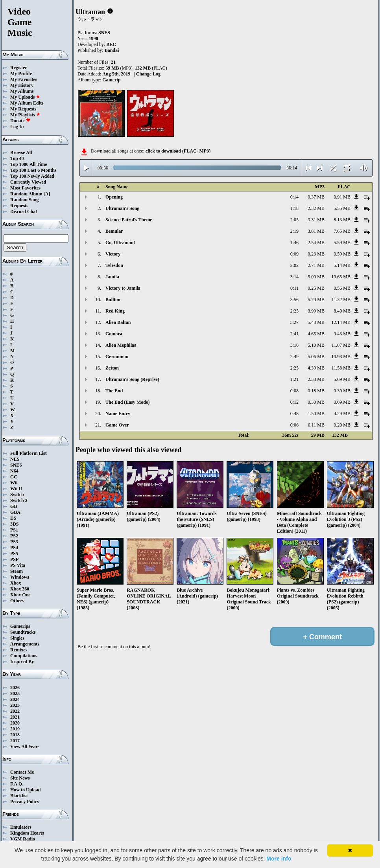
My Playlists (25, 115)
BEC (111, 44)
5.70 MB (316, 300)
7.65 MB (342, 231)
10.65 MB (341, 277)
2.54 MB (316, 243)
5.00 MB (316, 277)
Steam (17, 571)
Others (17, 601)
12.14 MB (341, 322)
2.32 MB (316, 208)
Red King (115, 311)
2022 (15, 711)
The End (114, 391)
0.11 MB (316, 425)
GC (14, 477)
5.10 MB (316, 345)
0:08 (294, 391)
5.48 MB (316, 322)
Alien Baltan (118, 322)
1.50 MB (316, 414)
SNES (16, 465)
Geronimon (117, 357)
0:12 (294, 402)
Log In (17, 127)
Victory (113, 254)
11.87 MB (341, 345)
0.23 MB (316, 254)
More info (279, 859)
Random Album (26, 194)
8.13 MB (342, 220)
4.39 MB (316, 368)
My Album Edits (27, 103)
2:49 (294, 357)
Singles (17, 638)
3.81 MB (316, 231)
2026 (15, 688)
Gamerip (111, 80)
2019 (15, 729)
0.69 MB (342, 402)
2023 (15, 705)
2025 (15, 693)
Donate (20, 121)
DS (13, 518)
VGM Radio (23, 839)
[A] (47, 194)
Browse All (21, 153)
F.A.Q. (17, 784)
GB (14, 506)
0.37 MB (316, 197)
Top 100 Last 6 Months (33, 170)
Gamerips (20, 626)
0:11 (294, 288)
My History (22, 85)
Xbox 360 (20, 589)
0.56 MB (342, 288)
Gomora (114, 334)
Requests (19, 206)
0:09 (294, 254)
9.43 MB (342, 334)
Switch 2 (19, 500)
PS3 (14, 542)
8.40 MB (342, 311)
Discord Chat (24, 211)
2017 (15, 741)
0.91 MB (342, 197)
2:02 (294, 265)
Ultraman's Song (122, 208)
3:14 (294, 277)
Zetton (112, 368)
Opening (114, 197)
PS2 (14, 536)
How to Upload (25, 790)
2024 (15, 699)
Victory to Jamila (123, 288)
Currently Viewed (28, 182)
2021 (15, 717)
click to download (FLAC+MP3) (178, 151)
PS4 (14, 548)
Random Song (24, 200)
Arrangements (25, 644)
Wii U (16, 489)
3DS (14, 524)
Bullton (113, 300)
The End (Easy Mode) (127, 402)
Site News (20, 778)
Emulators (21, 827)
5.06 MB (316, 357)
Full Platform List (29, 453)
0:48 (294, 414)
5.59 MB (342, 243)
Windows (20, 577)
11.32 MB (341, 300)
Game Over (117, 425)
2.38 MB (316, 379)
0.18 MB (316, 391)
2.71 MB (316, 265)
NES (15, 459)
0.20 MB (342, 425)
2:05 (294, 220)
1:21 (294, 379)
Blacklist (19, 796)
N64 (14, 471)
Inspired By (22, 662)
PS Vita (18, 565)
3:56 (294, 300)
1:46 (294, 243)
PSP (14, 559)
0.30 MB (342, 391)
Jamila (112, 277)
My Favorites (24, 79)
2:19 (294, 231)
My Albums (22, 91)
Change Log (148, 74)
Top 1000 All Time (29, 164)
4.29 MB (342, 414)
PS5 (14, 554)
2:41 (294, 334)
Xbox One (20, 595)
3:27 (294, 322)
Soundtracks (23, 632)
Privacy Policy (25, 802)
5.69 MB (342, 379)
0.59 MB (342, 254)
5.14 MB (342, 265)
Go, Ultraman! (120, 243)
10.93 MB (341, 357)
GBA (15, 512)
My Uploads (25, 97)
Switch (17, 495)
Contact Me (22, 772)
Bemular (114, 231)
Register (19, 68)
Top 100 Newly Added (32, 176)
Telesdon (114, 265)
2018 (15, 735)
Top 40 (17, 158)
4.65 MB (316, 334)
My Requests (23, 109)
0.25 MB (316, 288)
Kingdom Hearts (27, 833)
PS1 (14, 530)
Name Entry (118, 414)
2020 (15, 723)
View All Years (25, 747)
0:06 (294, 425)
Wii (14, 483)
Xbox (16, 583)
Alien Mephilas (121, 345)
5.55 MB (342, 208)
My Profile (21, 74)
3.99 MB (316, 311)
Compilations (24, 656)
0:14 (294, 197)
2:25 (294, 311)
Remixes (19, 650)
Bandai (112, 50)
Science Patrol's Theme (129, 220)
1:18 (294, 208)
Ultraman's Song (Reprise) (132, 379)
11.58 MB (341, 368)
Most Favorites (25, 188)
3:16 (294, 345)
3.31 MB (316, 220)
